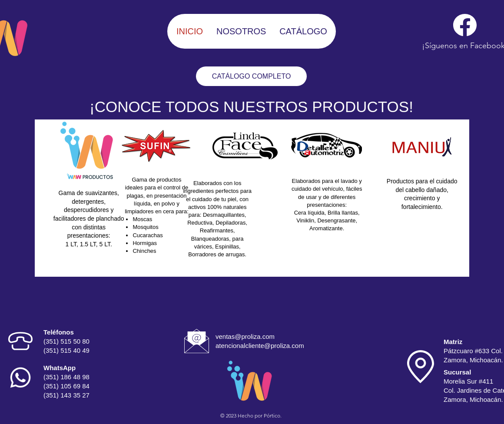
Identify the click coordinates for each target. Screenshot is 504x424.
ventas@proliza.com (245, 336)
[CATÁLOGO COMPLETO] (251, 76)
